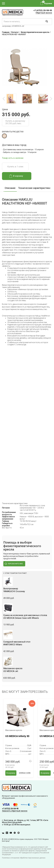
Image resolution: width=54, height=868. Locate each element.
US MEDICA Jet (27, 670)
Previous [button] (4, 99)
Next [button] (51, 99)
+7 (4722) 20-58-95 (43, 10)
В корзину (16, 176)
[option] (11, 99)
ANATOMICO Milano (27, 643)
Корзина (48, 3)
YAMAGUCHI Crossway (27, 590)
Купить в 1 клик (15, 167)
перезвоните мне (14, 564)
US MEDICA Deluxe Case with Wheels (27, 617)
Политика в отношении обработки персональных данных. (24, 858)
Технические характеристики (34, 188)
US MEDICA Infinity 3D (17, 736)
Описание (10, 188)
